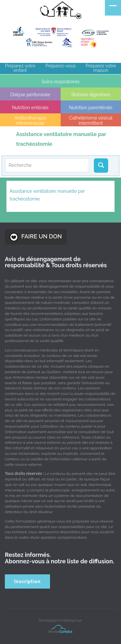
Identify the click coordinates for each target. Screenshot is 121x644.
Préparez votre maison (101, 68)
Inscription (27, 581)
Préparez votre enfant (20, 68)
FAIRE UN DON (36, 237)
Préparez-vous (61, 66)
